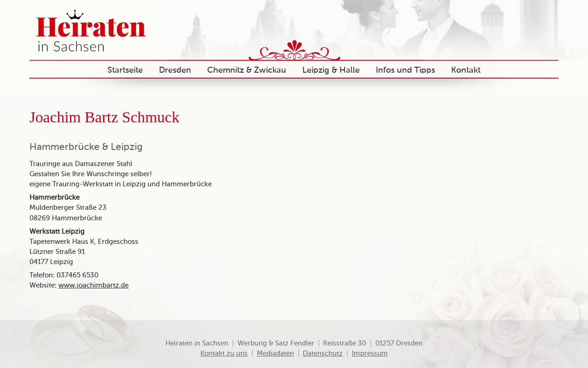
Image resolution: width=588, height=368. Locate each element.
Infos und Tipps (405, 70)
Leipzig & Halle (331, 70)
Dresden (175, 70)
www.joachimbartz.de (93, 286)
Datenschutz (323, 354)
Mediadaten (275, 354)
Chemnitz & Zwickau (247, 70)
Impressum (370, 354)
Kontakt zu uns (224, 354)
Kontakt (466, 70)
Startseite (125, 70)
